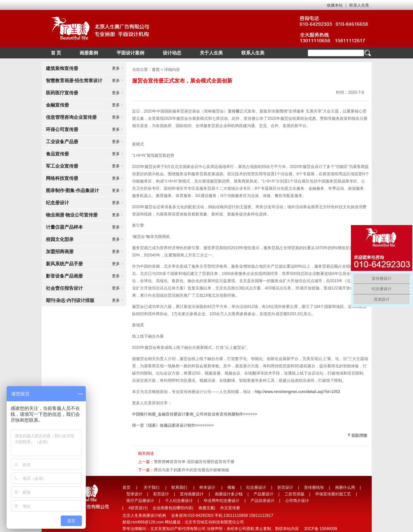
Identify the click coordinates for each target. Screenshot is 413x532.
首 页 (56, 53)
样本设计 (207, 487)
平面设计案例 (130, 53)
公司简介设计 (297, 501)
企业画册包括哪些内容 (172, 508)
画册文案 (206, 508)
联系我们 (179, 487)
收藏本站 (335, 5)
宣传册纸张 (314, 487)
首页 (156, 70)
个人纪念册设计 (179, 501)
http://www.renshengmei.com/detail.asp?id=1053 (298, 392)
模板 (231, 487)
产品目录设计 (262, 501)
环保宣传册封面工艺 (333, 494)
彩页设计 (161, 494)
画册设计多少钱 (229, 494)
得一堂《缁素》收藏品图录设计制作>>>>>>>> (173, 425)
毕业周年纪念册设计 (222, 501)
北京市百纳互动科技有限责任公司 (214, 522)
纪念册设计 (256, 487)
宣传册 (234, 111)
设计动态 (172, 53)
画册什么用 (345, 487)
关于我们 (152, 487)
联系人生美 (359, 5)
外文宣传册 (230, 508)
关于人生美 (211, 53)
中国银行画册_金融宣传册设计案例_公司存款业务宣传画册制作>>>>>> (195, 414)
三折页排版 (294, 494)
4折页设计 (138, 508)
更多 (118, 68)
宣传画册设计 (192, 494)
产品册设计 (263, 494)
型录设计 (134, 494)
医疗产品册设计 (140, 501)
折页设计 (285, 487)
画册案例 (89, 53)
